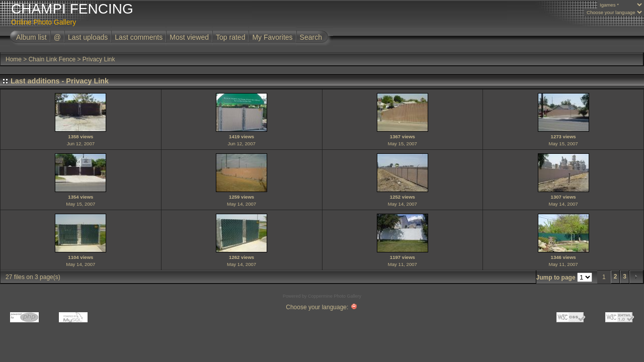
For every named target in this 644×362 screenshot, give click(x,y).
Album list (31, 37)
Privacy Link (99, 59)
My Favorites (272, 37)
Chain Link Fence (52, 59)
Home (14, 59)
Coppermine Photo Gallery (335, 296)
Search (311, 37)
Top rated (230, 37)
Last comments (139, 37)
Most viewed (189, 37)
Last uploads (88, 37)
